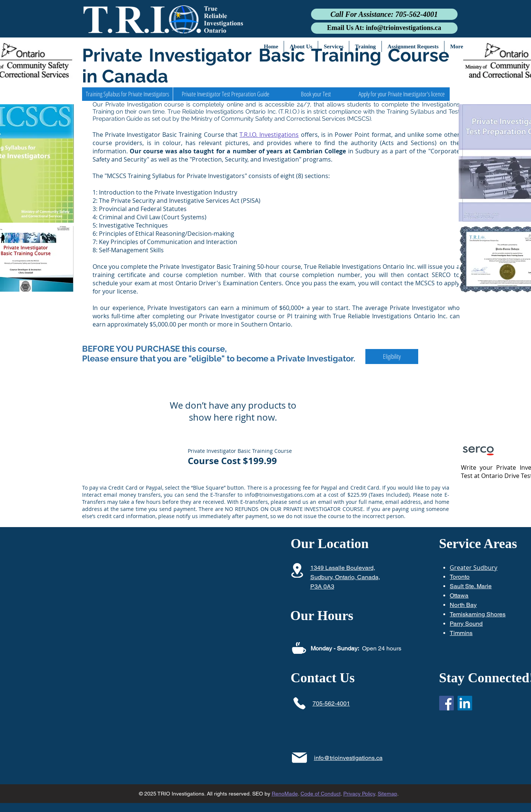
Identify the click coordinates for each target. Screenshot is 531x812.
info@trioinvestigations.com (280, 495)
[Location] (297, 570)
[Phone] (300, 703)
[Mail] (300, 757)
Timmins (461, 633)
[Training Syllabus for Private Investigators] (127, 94)
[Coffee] (299, 648)
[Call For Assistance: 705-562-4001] (384, 14)
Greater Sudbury (473, 568)
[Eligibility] (392, 357)
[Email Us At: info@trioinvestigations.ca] (384, 28)
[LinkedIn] (465, 703)
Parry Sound (466, 624)
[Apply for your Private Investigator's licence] (402, 94)
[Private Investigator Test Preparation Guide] (226, 94)
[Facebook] (446, 703)
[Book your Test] (316, 94)
